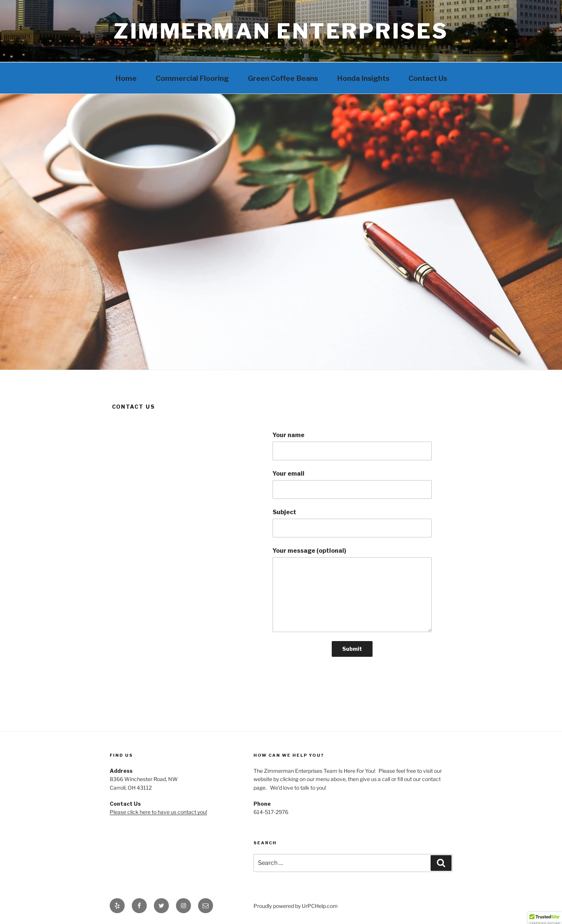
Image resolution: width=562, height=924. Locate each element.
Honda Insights (363, 78)
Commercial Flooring (192, 78)
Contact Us (428, 78)
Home (126, 78)
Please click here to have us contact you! (158, 812)
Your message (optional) (352, 590)
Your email (352, 484)
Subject (352, 523)
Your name (352, 446)
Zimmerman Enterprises (281, 31)
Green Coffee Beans (283, 78)
